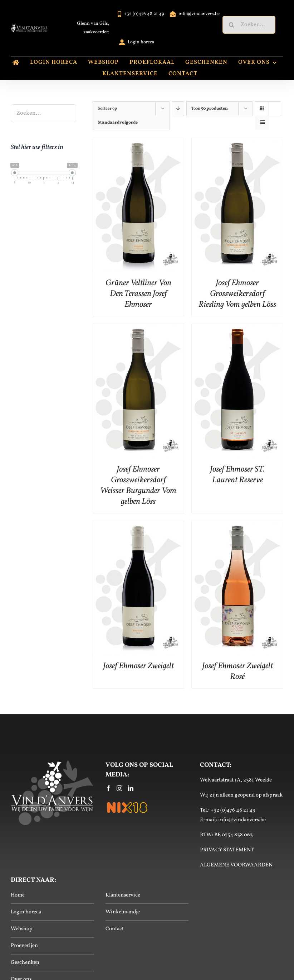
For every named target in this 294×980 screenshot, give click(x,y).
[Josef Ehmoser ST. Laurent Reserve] (237, 329)
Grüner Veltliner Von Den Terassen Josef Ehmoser (138, 294)
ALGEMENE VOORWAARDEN (236, 865)
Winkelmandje (123, 912)
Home (18, 895)
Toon (210, 109)
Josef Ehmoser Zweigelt (138, 666)
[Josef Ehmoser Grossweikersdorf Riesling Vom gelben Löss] (237, 144)
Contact (115, 929)
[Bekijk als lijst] (262, 123)
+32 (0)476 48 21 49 (233, 810)
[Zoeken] (231, 25)
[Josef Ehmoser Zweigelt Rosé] (237, 527)
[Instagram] (119, 788)
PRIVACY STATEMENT (227, 850)
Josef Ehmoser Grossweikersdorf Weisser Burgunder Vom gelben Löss (138, 486)
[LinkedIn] (131, 788)
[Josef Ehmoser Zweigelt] (139, 527)
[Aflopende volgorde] (178, 109)
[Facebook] (108, 788)
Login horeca (26, 912)
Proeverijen (24, 946)
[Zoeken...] (249, 25)
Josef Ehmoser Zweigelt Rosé (237, 671)
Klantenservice (123, 895)
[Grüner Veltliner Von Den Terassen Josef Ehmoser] (139, 144)
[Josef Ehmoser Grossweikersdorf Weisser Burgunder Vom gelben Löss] (139, 329)
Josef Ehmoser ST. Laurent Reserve (237, 475)
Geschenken (25, 963)
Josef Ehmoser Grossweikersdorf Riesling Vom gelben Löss (237, 294)
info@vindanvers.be (242, 820)
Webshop (22, 929)
